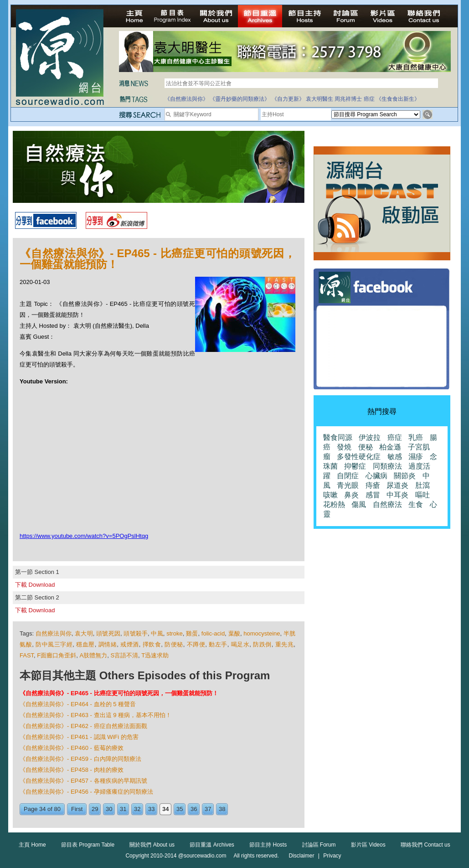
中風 (157, 633)
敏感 (395, 457)
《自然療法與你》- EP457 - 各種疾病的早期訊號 (83, 781)
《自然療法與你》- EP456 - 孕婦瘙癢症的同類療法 (86, 792)
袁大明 (84, 633)
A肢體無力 (94, 655)
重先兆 (285, 644)
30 (109, 809)
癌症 (369, 99)
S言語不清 (124, 655)
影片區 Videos (368, 845)
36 (194, 809)
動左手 (218, 644)
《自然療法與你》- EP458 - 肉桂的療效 (72, 770)
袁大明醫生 (320, 99)
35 (180, 809)
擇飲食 (152, 644)
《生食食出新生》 (398, 99)
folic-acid (213, 633)
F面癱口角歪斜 (57, 655)
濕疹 (416, 457)
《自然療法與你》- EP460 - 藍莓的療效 (72, 748)
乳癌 (416, 437)
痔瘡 (373, 485)
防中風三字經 (54, 644)
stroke (174, 633)
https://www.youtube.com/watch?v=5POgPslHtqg (84, 536)
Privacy (332, 856)
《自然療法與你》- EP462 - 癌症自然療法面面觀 (83, 726)
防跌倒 (262, 644)
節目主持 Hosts (268, 845)
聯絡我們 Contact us (425, 845)
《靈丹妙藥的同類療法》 (240, 99)
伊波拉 (370, 437)
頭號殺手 (136, 633)
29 (95, 809)
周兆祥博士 (348, 99)
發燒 (344, 447)
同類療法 (387, 466)
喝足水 (240, 644)
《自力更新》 (288, 99)
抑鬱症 (355, 466)
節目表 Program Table (88, 845)
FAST (27, 655)
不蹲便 (196, 644)
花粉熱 (334, 504)
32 (137, 809)
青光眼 (348, 485)
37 (208, 809)
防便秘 (174, 644)
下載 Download (35, 585)
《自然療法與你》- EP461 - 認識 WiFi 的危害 (79, 737)
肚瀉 (423, 485)
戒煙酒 (130, 644)
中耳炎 (397, 495)
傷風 (359, 504)
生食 (416, 504)
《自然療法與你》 (186, 99)
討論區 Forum (319, 845)
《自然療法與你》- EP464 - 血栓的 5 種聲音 (78, 704)
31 (123, 809)
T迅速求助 (155, 655)
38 (222, 809)
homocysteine (262, 633)
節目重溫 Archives (212, 845)
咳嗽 (330, 495)
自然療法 (387, 504)
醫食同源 (338, 437)
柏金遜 (390, 447)
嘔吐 (423, 495)
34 (165, 809)
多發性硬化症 (359, 457)
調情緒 (108, 644)
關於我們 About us (152, 845)
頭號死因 (108, 633)
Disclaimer (301, 856)
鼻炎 (351, 495)
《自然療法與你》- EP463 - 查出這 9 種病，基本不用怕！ (95, 715)
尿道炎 (397, 485)
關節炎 (405, 476)
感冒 (373, 495)
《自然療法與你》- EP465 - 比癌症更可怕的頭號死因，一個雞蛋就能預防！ (119, 693)
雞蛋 (192, 633)
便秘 (366, 447)
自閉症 (348, 476)
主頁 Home (32, 845)
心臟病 (376, 476)
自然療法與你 (54, 633)
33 (151, 809)
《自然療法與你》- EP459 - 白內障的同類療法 (80, 759)
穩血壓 (85, 644)
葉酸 (234, 633)
